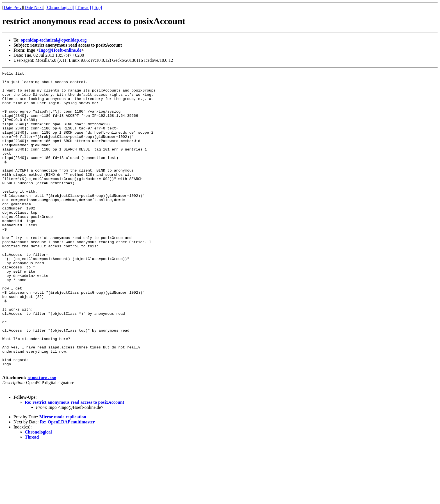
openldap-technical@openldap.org (54, 40)
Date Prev (13, 7)
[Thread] (83, 7)
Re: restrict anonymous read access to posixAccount (74, 462)
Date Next (34, 7)
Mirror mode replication (63, 477)
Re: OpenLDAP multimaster (67, 482)
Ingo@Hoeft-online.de (60, 50)
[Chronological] (60, 7)
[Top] (97, 7)
